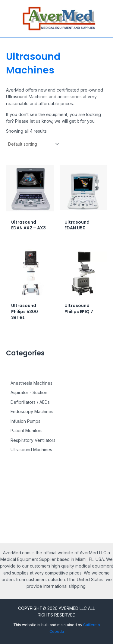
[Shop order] (33, 144)
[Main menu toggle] (8, 19)
